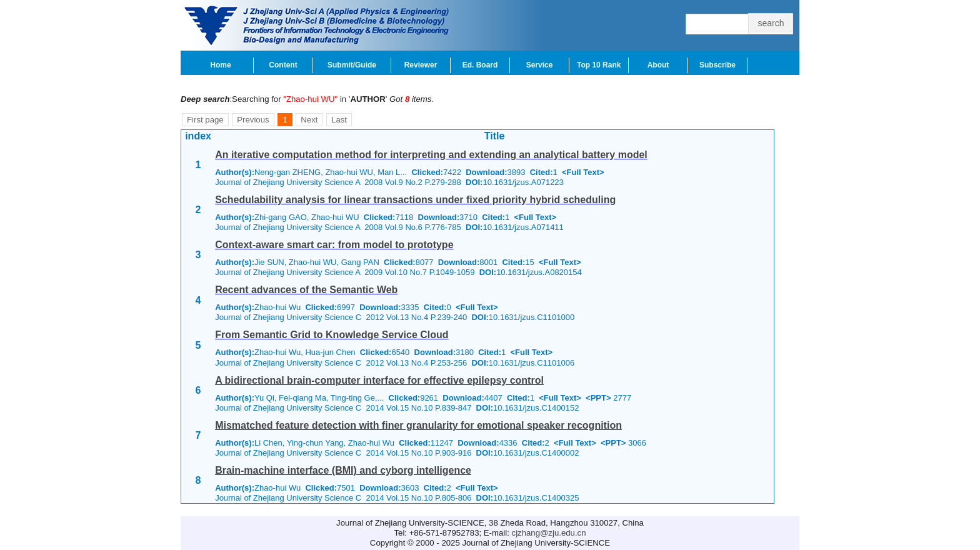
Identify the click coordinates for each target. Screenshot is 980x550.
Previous (253, 120)
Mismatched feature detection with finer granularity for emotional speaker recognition (418, 425)
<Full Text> (583, 172)
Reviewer (421, 65)
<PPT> (598, 398)
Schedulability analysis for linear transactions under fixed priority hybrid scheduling (415, 200)
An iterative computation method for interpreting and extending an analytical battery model (431, 155)
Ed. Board (480, 65)
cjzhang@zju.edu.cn (549, 533)
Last (339, 120)
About (658, 65)
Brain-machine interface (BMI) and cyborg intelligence (343, 470)
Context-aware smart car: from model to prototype (334, 245)
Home (220, 65)
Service (540, 65)
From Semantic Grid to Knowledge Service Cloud (332, 335)
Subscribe (717, 65)
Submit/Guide (352, 65)
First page (205, 120)
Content (283, 65)
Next (309, 120)
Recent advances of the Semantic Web (306, 290)
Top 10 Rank (599, 65)
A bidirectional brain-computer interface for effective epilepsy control (379, 380)
